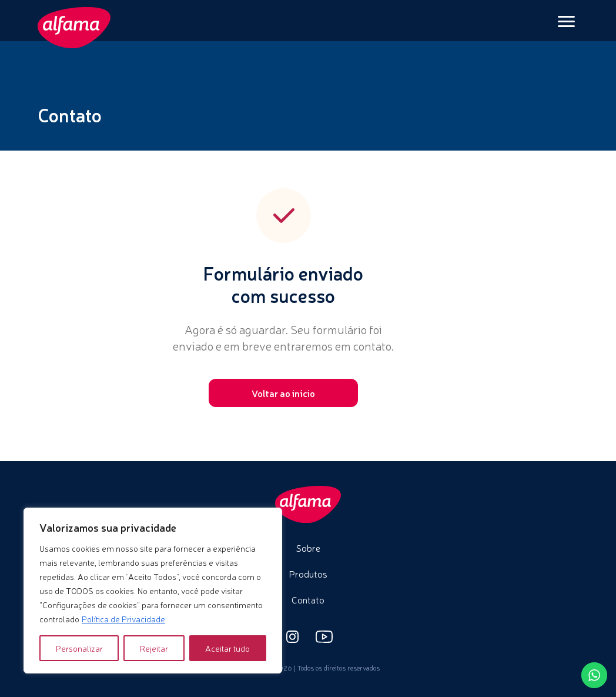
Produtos (308, 573)
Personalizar (79, 648)
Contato (308, 599)
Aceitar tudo (227, 648)
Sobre (308, 548)
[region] (153, 591)
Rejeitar (154, 648)
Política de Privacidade (123, 619)
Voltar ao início (283, 393)
